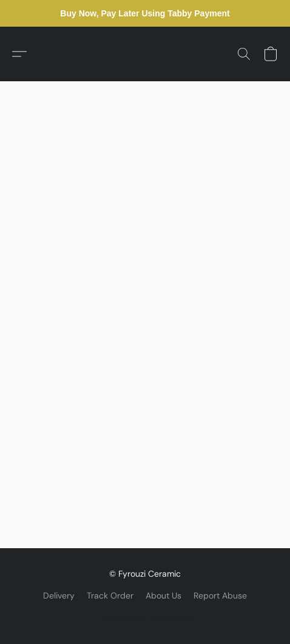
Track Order (110, 595)
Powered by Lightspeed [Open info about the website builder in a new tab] (145, 617)
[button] (19, 54)
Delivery (59, 595)
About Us (164, 595)
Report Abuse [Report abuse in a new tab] (220, 595)
